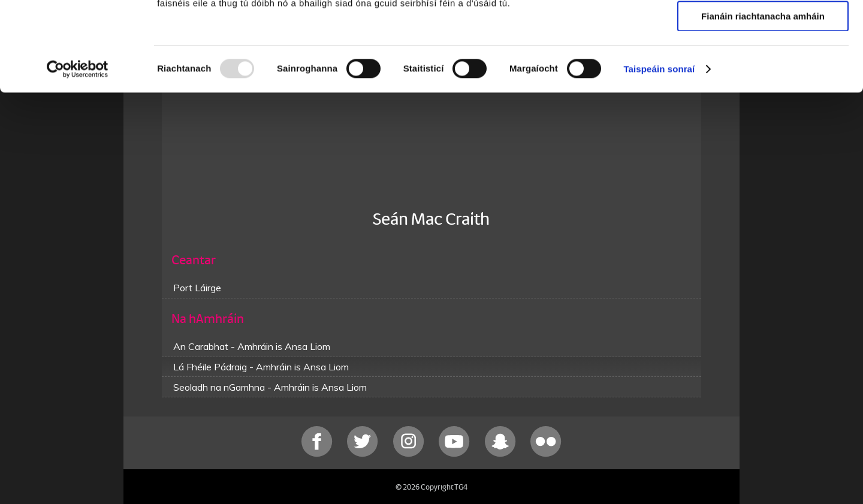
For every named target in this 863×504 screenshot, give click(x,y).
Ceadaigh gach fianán (763, 30)
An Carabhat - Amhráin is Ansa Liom (252, 346)
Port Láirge (197, 288)
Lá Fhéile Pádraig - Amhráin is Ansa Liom (261, 367)
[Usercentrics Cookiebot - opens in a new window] (78, 153)
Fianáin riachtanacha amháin (763, 100)
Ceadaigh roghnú (763, 65)
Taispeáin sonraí (659, 153)
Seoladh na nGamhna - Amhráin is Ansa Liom (270, 387)
